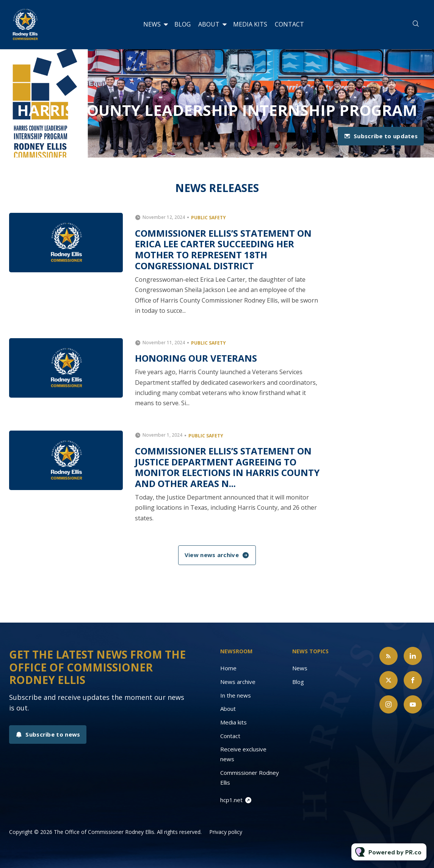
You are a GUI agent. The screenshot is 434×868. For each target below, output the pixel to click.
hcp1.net (231, 800)
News (152, 24)
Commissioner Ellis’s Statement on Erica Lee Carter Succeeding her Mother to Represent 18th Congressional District (223, 249)
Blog (183, 24)
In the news (236, 695)
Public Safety (208, 218)
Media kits (250, 24)
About (209, 24)
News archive (238, 682)
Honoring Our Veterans (196, 358)
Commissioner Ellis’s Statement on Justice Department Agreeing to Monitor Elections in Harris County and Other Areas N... (227, 467)
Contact (289, 24)
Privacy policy (226, 832)
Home (228, 668)
